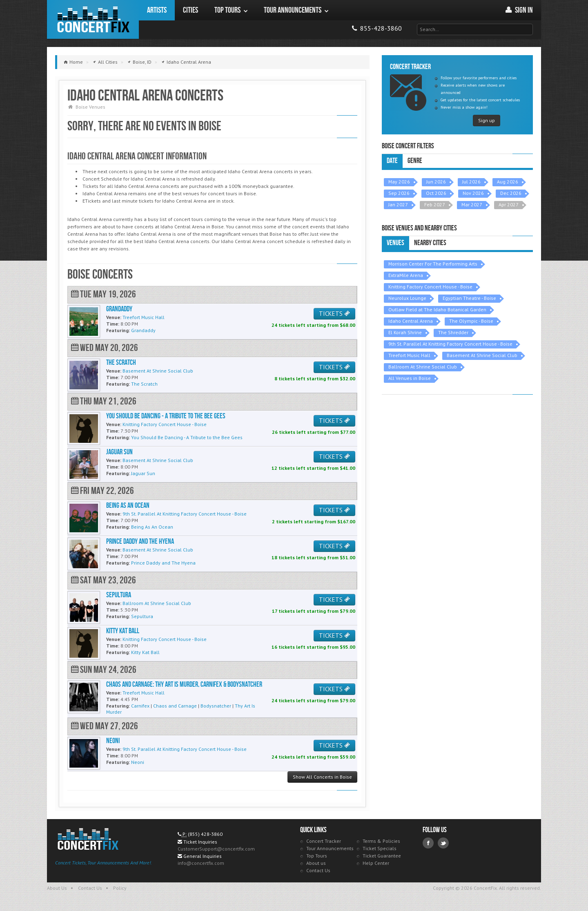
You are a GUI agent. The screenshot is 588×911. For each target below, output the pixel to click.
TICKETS (334, 314)
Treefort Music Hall (409, 355)
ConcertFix (93, 19)
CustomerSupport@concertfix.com (216, 849)
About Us (57, 888)
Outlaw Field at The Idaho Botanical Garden (437, 309)
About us (316, 863)
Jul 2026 (471, 182)
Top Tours (317, 856)
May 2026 (399, 182)
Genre (415, 161)
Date (392, 161)
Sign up (487, 120)
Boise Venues (90, 107)
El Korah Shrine (405, 332)
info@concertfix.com (201, 863)
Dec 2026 (511, 193)
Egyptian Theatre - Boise (469, 298)
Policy (120, 888)
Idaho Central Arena (411, 321)
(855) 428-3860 (205, 834)
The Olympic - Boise (471, 321)
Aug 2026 (508, 182)
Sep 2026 (399, 193)
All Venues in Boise (410, 378)
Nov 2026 (473, 193)
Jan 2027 (398, 204)
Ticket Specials (380, 848)
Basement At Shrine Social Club (482, 355)
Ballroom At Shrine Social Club (423, 367)
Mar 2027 (472, 204)
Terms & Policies (381, 841)
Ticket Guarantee (382, 856)
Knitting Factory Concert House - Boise (430, 287)
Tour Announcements (330, 848)
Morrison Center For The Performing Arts (433, 264)
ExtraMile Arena (406, 275)
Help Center (376, 863)
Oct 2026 (436, 193)
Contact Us (318, 870)
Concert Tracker (324, 841)
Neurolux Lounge (407, 298)
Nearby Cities (430, 243)
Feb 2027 (435, 204)
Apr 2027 (509, 204)
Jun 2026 (436, 182)
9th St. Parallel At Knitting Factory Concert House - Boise (450, 344)
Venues (395, 243)
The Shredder (453, 332)
